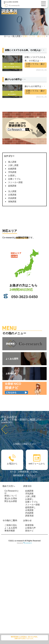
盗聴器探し (30, 507)
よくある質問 (11, 528)
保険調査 (12, 202)
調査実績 (29, 516)
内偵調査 (12, 198)
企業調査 (12, 195)
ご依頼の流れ (11, 525)
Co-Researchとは (12, 492)
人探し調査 (13, 165)
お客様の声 (30, 528)
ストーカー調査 (15, 182)
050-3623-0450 (25, 297)
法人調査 (12, 191)
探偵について (11, 496)
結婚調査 (12, 169)
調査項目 (27, 486)
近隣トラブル (14, 179)
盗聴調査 (12, 186)
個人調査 (12, 162)
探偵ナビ (29, 531)
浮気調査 (12, 172)
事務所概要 (10, 531)
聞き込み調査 (11, 501)
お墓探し (12, 176)
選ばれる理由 (11, 498)
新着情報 (29, 525)
